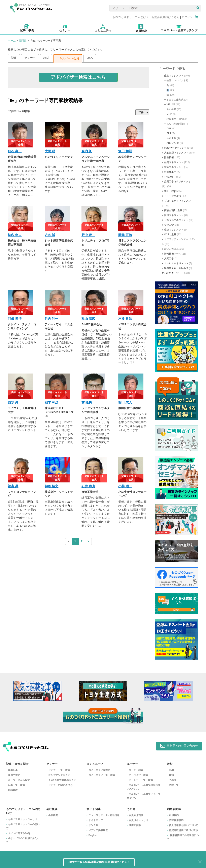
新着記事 (13, 770)
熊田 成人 (125, 402)
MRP (169, 114)
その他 (173, 780)
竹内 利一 (51, 319)
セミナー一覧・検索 (59, 770)
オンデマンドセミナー (60, 775)
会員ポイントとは (138, 820)
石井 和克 (88, 486)
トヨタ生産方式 (175, 100)
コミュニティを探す (99, 770)
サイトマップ (96, 820)
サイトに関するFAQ (19, 833)
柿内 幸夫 (15, 235)
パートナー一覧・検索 (141, 780)
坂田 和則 (125, 151)
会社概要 (53, 815)
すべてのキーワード (173, 273)
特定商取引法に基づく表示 (183, 830)
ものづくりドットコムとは (23, 819)
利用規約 (174, 815)
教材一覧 (174, 785)
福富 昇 (13, 486)
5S (168, 95)
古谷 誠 (50, 235)
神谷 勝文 (51, 486)
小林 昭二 (125, 486)
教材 (46, 58)
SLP (169, 133)
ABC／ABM (173, 143)
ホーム (12, 41)
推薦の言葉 (135, 825)
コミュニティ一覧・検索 (102, 775)
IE (168, 90)
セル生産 (171, 109)
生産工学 (171, 138)
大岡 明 (50, 151)
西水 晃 (13, 402)
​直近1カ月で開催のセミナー (63, 780)
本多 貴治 (125, 319)
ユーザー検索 (136, 770)
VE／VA (171, 105)
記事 (14, 58)
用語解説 (13, 790)
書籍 (171, 775)
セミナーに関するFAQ (60, 785)
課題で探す (14, 775)
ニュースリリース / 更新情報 (104, 815)
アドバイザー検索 (138, 775)
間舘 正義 (125, 235)
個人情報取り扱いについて (183, 825)
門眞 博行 (15, 319)
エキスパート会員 (68, 58)
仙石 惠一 (15, 151)
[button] (79, 77)
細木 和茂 (51, 402)
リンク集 (93, 825)
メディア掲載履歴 (98, 830)
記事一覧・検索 (16, 785)
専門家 (23, 41)
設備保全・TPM (175, 119)
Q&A (90, 58)
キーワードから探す (19, 780)
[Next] (88, 541)
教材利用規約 (176, 820)
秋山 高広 (88, 319)
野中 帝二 (88, 235)
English (93, 835)
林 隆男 (87, 402)
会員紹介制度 (136, 815)
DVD (171, 770)
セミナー (30, 58)
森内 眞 (87, 151)
